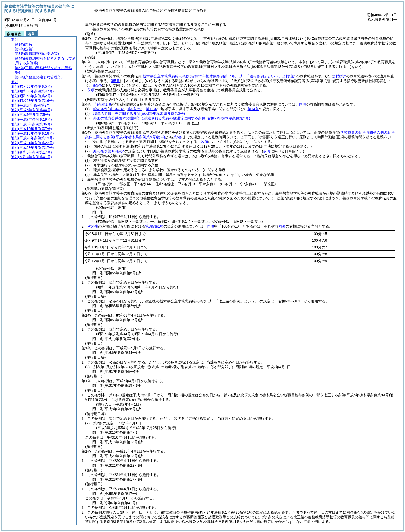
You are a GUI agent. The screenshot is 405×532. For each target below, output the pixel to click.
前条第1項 (103, 104)
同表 (282, 226)
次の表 (93, 226)
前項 (91, 90)
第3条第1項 (154, 226)
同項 (303, 104)
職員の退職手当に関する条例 (139, 114)
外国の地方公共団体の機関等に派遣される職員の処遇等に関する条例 (172, 118)
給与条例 (100, 109)
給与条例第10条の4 (109, 151)
